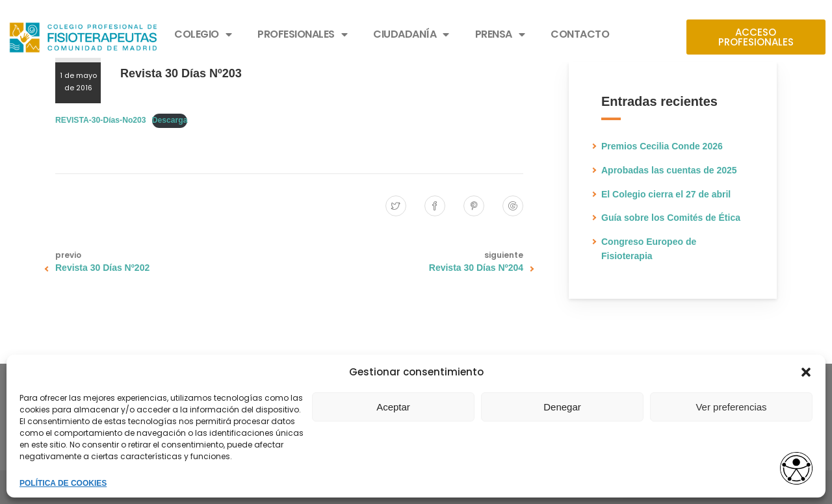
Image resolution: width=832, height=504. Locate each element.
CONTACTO (580, 34)
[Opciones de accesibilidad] (796, 469)
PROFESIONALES (302, 34)
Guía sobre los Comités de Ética (671, 218)
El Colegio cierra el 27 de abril (666, 194)
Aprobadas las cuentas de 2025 (669, 170)
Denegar (562, 407)
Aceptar (393, 407)
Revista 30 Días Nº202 (102, 268)
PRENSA (500, 34)
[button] (806, 372)
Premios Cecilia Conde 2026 (662, 146)
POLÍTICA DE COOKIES (63, 483)
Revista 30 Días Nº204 (476, 268)
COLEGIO (203, 34)
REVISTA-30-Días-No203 (101, 120)
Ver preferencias (731, 407)
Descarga (170, 120)
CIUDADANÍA (411, 34)
